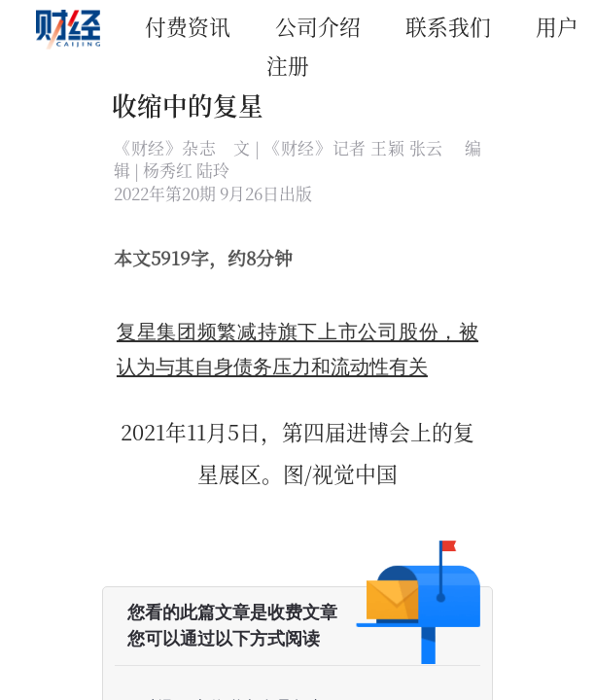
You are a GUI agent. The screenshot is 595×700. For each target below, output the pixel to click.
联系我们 (448, 26)
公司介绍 (318, 26)
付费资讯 (188, 26)
